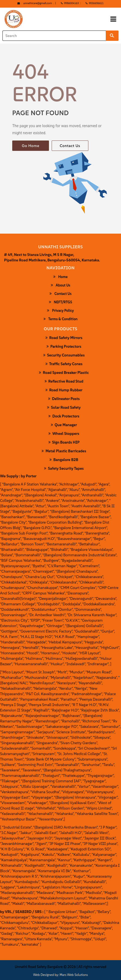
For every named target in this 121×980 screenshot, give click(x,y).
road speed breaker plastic (64, 373)
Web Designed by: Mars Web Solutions (60, 975)
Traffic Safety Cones (64, 364)
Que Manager (64, 425)
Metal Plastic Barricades (64, 451)
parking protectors (64, 346)
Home (60, 277)
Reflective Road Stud (64, 381)
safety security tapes (64, 468)
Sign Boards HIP (64, 442)
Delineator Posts (64, 399)
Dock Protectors (64, 416)
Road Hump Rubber (64, 390)
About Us (60, 285)
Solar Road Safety (64, 407)
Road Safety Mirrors (64, 338)
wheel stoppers (64, 433)
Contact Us (70, 146)
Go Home (30, 146)
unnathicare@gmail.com (38, 3)
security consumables (64, 355)
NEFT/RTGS (61, 302)
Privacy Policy (60, 310)
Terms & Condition (60, 319)
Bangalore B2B (64, 460)
